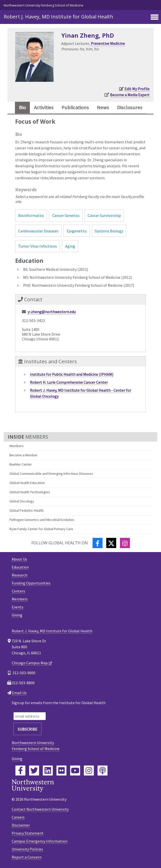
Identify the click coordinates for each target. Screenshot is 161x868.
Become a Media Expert (130, 95)
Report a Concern (27, 857)
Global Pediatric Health (27, 510)
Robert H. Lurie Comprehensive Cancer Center (69, 382)
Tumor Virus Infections (38, 246)
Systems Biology (109, 231)
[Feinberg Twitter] (34, 771)
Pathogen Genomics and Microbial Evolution (42, 520)
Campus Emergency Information (40, 841)
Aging (70, 246)
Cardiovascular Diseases (38, 231)
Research (20, 575)
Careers (18, 817)
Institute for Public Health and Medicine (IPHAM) (72, 374)
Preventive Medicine (108, 43)
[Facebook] (98, 543)
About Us (19, 559)
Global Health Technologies (30, 492)
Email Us (19, 693)
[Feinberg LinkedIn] (48, 771)
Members (17, 446)
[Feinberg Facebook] (20, 771)
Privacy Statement (28, 833)
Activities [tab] (44, 107)
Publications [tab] (75, 107)
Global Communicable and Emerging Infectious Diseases (51, 474)
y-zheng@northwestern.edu (52, 312)
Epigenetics (77, 231)
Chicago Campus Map (30, 663)
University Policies (27, 849)
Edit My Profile (137, 89)
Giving (17, 615)
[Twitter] (111, 543)
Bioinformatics (31, 215)
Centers (18, 591)
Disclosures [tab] (130, 107)
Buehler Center (21, 464)
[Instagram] (125, 543)
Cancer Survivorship (104, 215)
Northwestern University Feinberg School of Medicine (44, 5)
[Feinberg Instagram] (89, 771)
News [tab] (103, 107)
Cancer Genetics (66, 215)
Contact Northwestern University (40, 809)
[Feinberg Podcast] (103, 771)
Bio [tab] (22, 107)
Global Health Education (27, 483)
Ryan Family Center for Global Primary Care (41, 529)
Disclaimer (21, 825)
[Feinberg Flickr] (61, 771)
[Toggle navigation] (155, 17)
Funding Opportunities (31, 583)
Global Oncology (22, 501)
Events (18, 607)
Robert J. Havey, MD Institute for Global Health (58, 17)
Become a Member (24, 455)
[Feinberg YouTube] (75, 771)
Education (20, 567)
